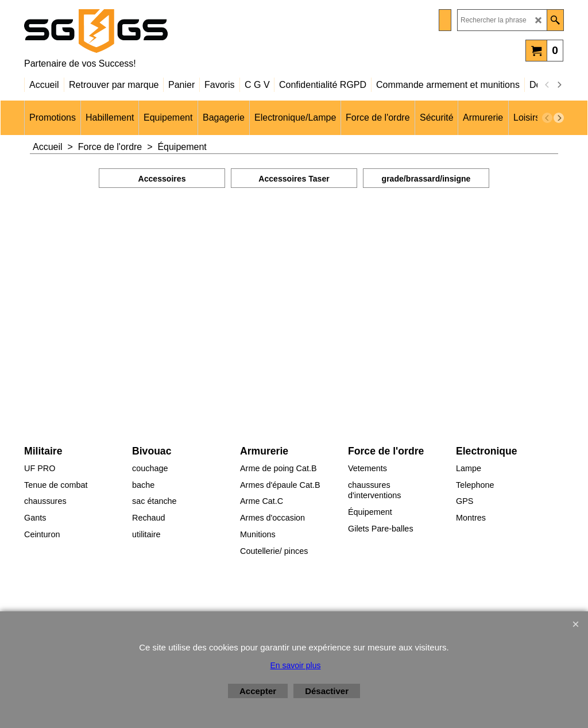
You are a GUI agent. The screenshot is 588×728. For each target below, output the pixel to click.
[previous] (547, 85)
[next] (559, 85)
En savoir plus (296, 665)
